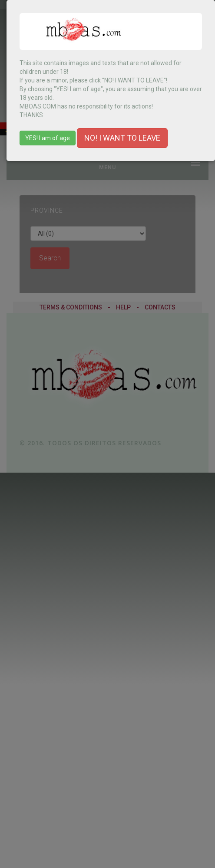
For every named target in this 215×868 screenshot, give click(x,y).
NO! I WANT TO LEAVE (122, 138)
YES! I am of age (48, 138)
